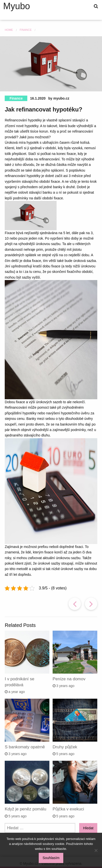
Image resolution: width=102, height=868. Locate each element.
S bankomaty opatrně (25, 747)
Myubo (17, 6)
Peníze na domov (69, 679)
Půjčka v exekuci (68, 809)
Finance (16, 98)
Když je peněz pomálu (25, 809)
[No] (96, 850)
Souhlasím (51, 858)
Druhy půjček (65, 747)
